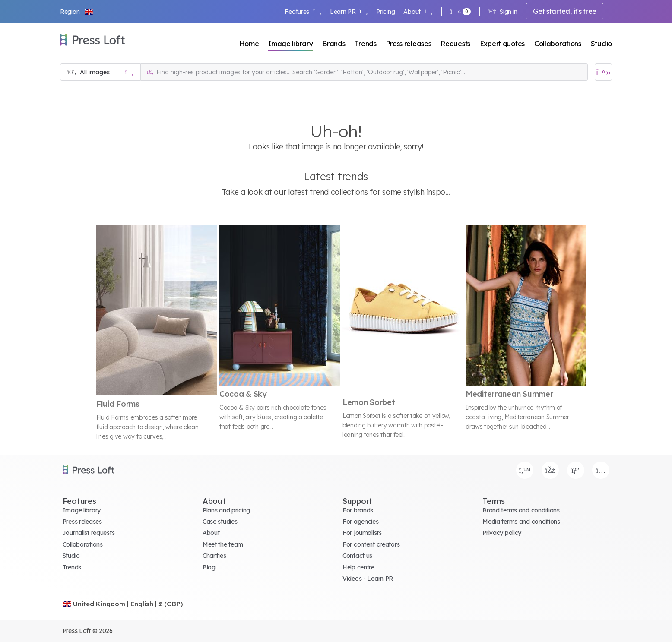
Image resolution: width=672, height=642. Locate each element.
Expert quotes (502, 44)
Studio (601, 44)
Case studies (220, 522)
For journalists (362, 533)
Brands (334, 44)
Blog (209, 567)
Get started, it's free (565, 11)
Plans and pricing (226, 510)
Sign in (503, 12)
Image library (290, 44)
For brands (358, 510)
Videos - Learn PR (368, 579)
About (418, 12)
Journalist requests (89, 533)
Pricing (385, 12)
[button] (77, 12)
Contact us (357, 556)
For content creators (371, 544)
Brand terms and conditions (521, 510)
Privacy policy (502, 533)
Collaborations (558, 44)
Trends (365, 44)
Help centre (358, 567)
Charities (214, 556)
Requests (455, 44)
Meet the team (223, 544)
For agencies (361, 522)
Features (303, 12)
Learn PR (349, 12)
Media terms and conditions (521, 522)
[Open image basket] (603, 72)
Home (249, 44)
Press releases (408, 44)
